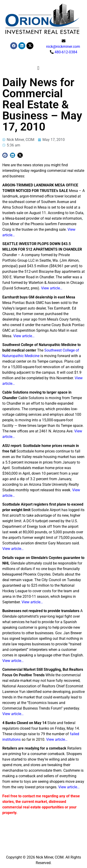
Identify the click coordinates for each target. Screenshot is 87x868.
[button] (38, 68)
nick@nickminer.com (63, 47)
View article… (52, 288)
